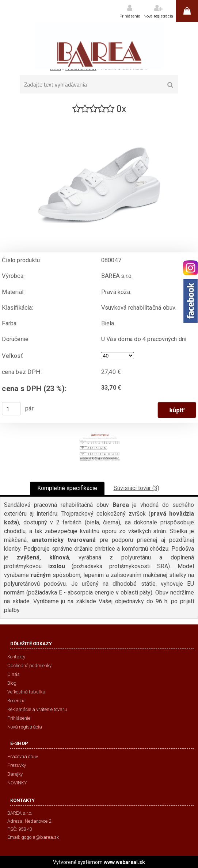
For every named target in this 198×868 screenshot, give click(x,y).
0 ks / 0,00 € (187, 11)
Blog (12, 683)
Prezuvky (17, 765)
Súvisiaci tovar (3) (136, 488)
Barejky (15, 774)
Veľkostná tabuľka (26, 692)
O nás (14, 674)
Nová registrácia (158, 16)
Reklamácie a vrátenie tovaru (37, 709)
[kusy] (11, 409)
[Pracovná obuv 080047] (99, 118)
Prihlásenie (130, 16)
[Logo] (99, 46)
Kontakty (16, 657)
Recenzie (16, 701)
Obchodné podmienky (29, 666)
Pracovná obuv (23, 756)
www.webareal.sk (124, 862)
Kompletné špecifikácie (67, 488)
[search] (170, 85)
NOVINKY (17, 783)
